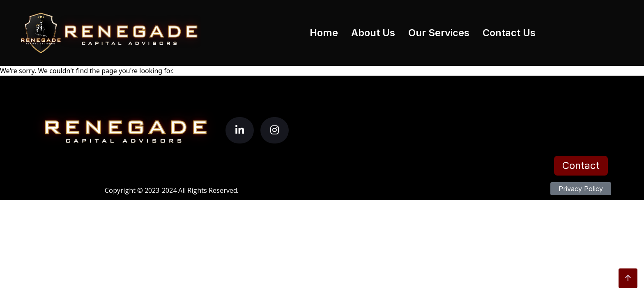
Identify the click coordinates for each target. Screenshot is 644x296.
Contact (581, 165)
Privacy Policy (581, 189)
